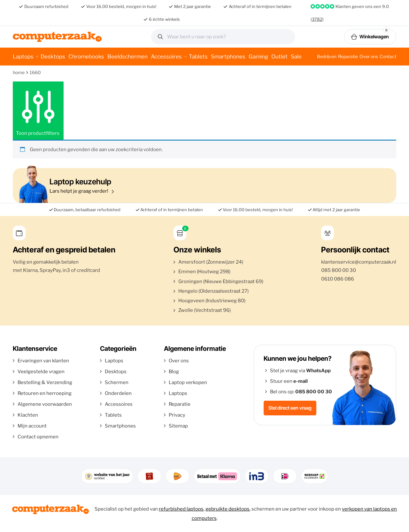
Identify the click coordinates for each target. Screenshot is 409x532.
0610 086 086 (338, 279)
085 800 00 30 (339, 270)
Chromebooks (86, 57)
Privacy (177, 415)
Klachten (28, 415)
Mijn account (32, 426)
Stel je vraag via (300, 371)
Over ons (369, 56)
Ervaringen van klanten (43, 361)
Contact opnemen (38, 437)
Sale (296, 57)
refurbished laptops (181, 509)
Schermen (117, 382)
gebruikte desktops (228, 509)
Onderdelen (118, 393)
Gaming (258, 57)
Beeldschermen (127, 57)
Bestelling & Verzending (45, 382)
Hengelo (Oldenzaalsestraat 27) (213, 291)
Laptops (23, 57)
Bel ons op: (301, 392)
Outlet (279, 57)
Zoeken (288, 37)
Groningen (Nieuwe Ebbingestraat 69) (221, 281)
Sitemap (178, 426)
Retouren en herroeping (45, 393)
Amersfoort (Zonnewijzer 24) (211, 262)
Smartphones (228, 57)
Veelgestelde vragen (41, 372)
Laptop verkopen (188, 382)
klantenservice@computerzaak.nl (359, 262)
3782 (317, 19)
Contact (388, 56)
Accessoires (166, 57)
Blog (174, 372)
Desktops (53, 57)
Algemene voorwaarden (45, 404)
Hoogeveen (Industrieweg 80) (212, 301)
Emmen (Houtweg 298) (204, 272)
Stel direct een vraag (290, 408)
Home (19, 72)
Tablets (198, 57)
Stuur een (289, 381)
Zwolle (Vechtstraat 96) (204, 310)
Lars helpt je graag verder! (203, 185)
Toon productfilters (38, 111)
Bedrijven (327, 56)
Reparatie (348, 56)
